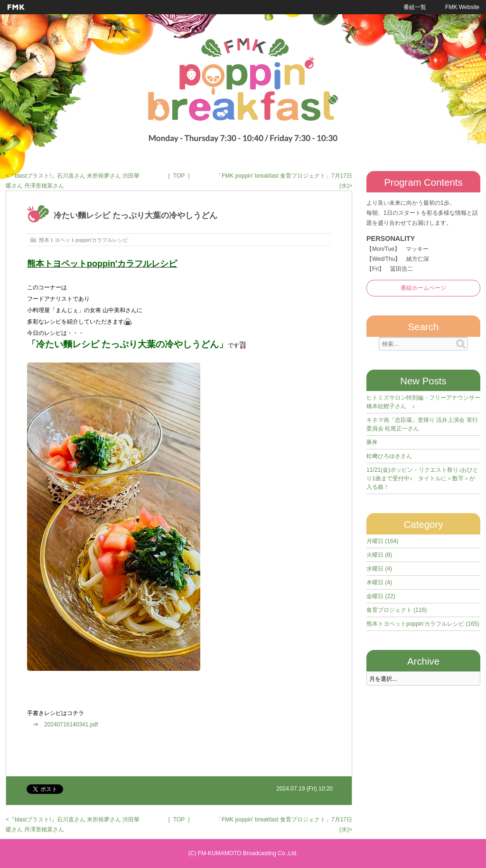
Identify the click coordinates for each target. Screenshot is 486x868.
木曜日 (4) (379, 582)
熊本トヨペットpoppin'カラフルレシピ (84, 240)
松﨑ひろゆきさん (389, 456)
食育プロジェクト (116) (397, 610)
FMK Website (462, 7)
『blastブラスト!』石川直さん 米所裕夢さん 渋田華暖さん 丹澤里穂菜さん (73, 181)
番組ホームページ (423, 288)
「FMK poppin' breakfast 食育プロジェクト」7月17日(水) (284, 181)
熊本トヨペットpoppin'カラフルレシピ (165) (423, 624)
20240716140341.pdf (71, 725)
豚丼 (372, 442)
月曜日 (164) (382, 541)
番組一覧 (415, 7)
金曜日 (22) (381, 596)
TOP (179, 176)
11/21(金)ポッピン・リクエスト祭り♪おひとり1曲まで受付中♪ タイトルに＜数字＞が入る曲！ (422, 478)
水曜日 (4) (379, 569)
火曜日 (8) (379, 555)
